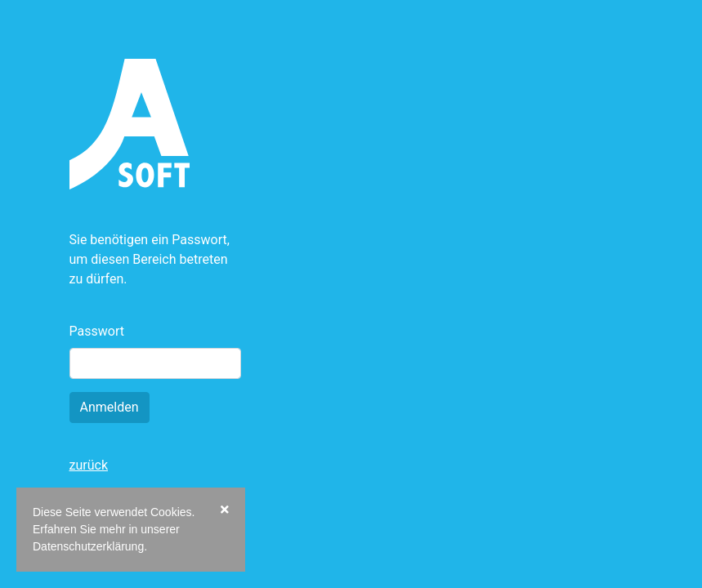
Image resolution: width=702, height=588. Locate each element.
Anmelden (110, 407)
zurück (89, 465)
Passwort (97, 331)
